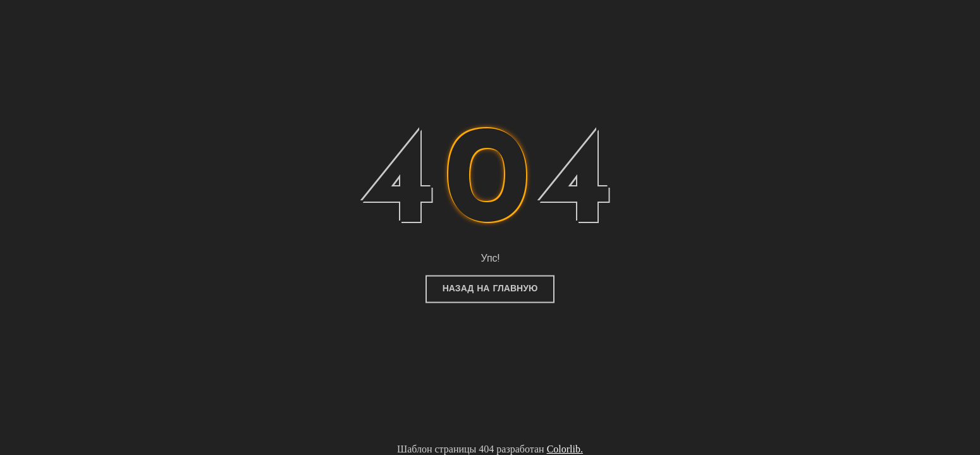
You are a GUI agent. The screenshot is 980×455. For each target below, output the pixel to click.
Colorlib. (565, 449)
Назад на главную (490, 289)
